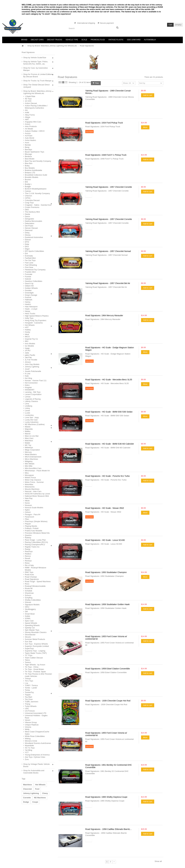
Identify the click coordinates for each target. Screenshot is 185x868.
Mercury (28, 452)
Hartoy (28, 302)
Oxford (28, 512)
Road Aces (29, 575)
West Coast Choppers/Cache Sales (37, 733)
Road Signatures (32, 579)
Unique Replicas (32, 725)
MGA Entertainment (33, 457)
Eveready (29, 256)
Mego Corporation (32, 450)
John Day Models (32, 364)
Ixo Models (29, 346)
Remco (28, 556)
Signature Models (32, 605)
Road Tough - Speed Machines (38, 581)
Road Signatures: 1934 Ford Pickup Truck (104, 123)
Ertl (26, 253)
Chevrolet (27, 789)
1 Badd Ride (30, 96)
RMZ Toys (29, 572)
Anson (28, 124)
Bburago (28, 154)
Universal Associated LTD (36, 713)
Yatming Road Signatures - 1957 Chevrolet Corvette (109, 187)
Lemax (28, 397)
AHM (27, 113)
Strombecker (30, 635)
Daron (27, 216)
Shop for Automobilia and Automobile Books (34, 772)
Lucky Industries (32, 422)
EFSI (27, 242)
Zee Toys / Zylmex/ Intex (35, 757)
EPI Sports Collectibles (34, 251)
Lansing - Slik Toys (33, 392)
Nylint (27, 510)
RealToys (29, 551)
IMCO (27, 337)
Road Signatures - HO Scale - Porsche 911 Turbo (107, 476)
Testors (28, 662)
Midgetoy (29, 461)
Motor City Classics (33, 480)
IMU (27, 341)
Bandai (28, 145)
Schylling (29, 598)
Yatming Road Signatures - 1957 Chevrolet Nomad (108, 251)
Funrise (28, 277)
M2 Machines (40, 798)
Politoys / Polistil (32, 528)
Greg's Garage (31, 295)
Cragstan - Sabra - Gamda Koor (38, 205)
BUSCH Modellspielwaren (36, 189)
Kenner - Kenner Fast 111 (36, 381)
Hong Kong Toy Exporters (36, 320)
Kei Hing (28, 378)
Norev (27, 503)
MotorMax (29, 484)
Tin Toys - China (32, 667)
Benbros (28, 156)
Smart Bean (30, 614)
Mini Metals (30, 464)
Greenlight (29, 293)
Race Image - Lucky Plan (35, 540)
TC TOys (29, 655)
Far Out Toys (30, 260)
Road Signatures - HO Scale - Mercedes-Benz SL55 (109, 380)
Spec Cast (29, 621)
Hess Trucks (30, 314)
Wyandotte (29, 745)
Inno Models (30, 344)
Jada (27, 353)
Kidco (27, 385)
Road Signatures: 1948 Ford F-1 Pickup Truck (106, 155)
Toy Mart (28, 697)
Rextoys (28, 561)
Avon (27, 143)
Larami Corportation (33, 394)
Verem (28, 720)
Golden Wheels (31, 288)
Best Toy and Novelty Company (38, 161)
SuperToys (29, 648)
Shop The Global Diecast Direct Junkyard (36, 86)
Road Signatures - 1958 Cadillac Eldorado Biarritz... (108, 829)
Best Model (30, 159)
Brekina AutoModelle (33, 170)
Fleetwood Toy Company (35, 270)
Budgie (28, 186)
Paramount (29, 517)
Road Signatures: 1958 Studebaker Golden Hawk (107, 604)
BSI (26, 182)
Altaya (27, 117)
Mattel (27, 443)
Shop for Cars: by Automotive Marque (35, 69)
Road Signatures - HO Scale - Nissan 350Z (105, 508)
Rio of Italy (29, 565)
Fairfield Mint (30, 258)
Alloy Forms (30, 115)
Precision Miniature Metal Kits (37, 533)
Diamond (29, 230)
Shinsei (28, 602)
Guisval (28, 297)
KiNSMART (30, 390)
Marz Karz (29, 438)
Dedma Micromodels (33, 221)
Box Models (30, 168)
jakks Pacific (30, 355)
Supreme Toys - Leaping (35, 651)
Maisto (28, 427)
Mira (27, 473)
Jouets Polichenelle (33, 371)
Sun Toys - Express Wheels (36, 644)
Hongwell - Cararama (34, 323)
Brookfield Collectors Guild (36, 175)
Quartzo (28, 535)
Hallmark (29, 300)
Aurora (28, 133)
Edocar (28, 240)
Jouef (27, 369)
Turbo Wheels (31, 706)
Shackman (29, 593)
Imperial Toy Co (31, 339)
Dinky (27, 233)
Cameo (28, 191)
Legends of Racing (33, 399)
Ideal (27, 334)
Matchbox (29, 441)
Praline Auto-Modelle (34, 531)
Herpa (27, 311)
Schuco (28, 595)
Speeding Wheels (32, 625)
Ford (37, 789)
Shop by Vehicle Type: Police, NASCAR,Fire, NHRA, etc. (36, 63)
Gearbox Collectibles (34, 281)
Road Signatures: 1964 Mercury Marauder (104, 315)
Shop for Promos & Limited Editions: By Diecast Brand (38, 75)
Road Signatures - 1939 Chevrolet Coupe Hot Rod (108, 701)
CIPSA (28, 198)
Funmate (29, 274)
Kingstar (28, 387)
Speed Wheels (31, 623)
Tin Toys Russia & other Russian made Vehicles (38, 675)
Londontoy (29, 415)
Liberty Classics (31, 401)
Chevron (28, 196)
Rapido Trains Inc (32, 547)
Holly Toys (29, 318)
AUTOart (29, 136)
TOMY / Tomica (31, 685)
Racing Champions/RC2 (35, 545)
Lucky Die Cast (31, 420)
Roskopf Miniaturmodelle (35, 586)
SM (26, 612)
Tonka (27, 690)
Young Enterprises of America (37, 755)
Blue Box (29, 163)
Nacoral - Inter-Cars (33, 491)
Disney (28, 235)
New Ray (29, 498)
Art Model (29, 129)
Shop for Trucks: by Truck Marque (37, 81)
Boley (27, 166)
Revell (27, 558)
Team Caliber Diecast (34, 658)
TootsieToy (29, 692)
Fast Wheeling (31, 265)
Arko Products (31, 126)
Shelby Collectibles (33, 600)
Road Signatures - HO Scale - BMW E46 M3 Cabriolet (109, 444)
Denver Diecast (31, 228)
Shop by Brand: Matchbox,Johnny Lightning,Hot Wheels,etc (52, 46)
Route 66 (29, 588)
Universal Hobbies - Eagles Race (36, 717)
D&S (27, 210)
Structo (28, 637)
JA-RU (28, 350)
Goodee (28, 290)
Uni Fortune (30, 711)
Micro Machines (31, 459)
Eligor (27, 249)
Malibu (28, 431)
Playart (28, 524)
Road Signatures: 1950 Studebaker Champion (106, 572)
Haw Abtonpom (31, 307)
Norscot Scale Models (34, 508)
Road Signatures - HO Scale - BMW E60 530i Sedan (109, 412)
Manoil (28, 434)
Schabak (29, 591)
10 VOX (28, 101)
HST (27, 327)
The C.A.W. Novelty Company (37, 193)
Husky (27, 332)
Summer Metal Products (35, 639)
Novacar (28, 505)
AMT (27, 119)
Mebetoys (29, 447)
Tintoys (28, 679)
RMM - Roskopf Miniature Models (35, 569)
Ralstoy (28, 538)
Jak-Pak (28, 357)
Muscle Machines (32, 489)
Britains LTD (30, 173)
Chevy (45, 793)
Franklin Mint (30, 272)
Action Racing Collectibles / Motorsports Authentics (36, 107)
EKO (27, 247)
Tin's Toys (29, 681)
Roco (27, 584)
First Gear (29, 267)
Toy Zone (29, 699)
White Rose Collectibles (35, 736)
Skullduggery (30, 609)
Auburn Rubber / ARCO (35, 131)
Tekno (27, 660)
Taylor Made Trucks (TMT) (36, 653)
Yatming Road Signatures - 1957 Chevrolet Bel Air (108, 283)
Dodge (26, 802)
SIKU (27, 607)
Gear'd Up (29, 283)
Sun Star (29, 642)
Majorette (29, 429)
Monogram (29, 475)
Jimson (28, 362)
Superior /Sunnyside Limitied (37, 646)
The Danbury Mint (32, 212)
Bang (27, 147)
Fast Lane (29, 263)
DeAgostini (29, 219)
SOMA (28, 618)
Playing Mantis (31, 526)
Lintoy (27, 408)
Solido (27, 616)
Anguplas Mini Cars (33, 122)
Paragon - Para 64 (33, 514)
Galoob (28, 279)
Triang (27, 704)
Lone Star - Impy (32, 417)
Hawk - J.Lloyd (31, 309)
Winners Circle (31, 741)
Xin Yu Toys (30, 748)
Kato (27, 376)
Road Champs (31, 577)
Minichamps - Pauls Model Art (37, 471)
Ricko (27, 563)
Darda (27, 214)
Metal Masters (31, 454)
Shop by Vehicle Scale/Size (35, 58)
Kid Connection (31, 383)
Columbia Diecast (32, 200)
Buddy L (28, 184)
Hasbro (28, 304)
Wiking (28, 739)
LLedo (27, 413)
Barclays (28, 150)
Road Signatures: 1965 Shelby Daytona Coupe (106, 797)
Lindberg (29, 406)
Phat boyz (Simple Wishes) (36, 521)
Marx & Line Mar (32, 436)
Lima (27, 404)
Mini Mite (29, 466)
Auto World (29, 138)
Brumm (28, 180)
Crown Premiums (32, 207)
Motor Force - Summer (34, 482)
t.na (26, 683)
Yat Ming (28, 750)
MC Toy (28, 445)
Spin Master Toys (32, 630)
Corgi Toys (29, 203)
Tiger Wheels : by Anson (35, 665)
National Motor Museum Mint (37, 496)
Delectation (30, 223)
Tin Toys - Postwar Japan (35, 672)
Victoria (28, 727)
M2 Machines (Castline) (35, 424)
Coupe (35, 802)
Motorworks (30, 487)
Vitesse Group (31, 722)
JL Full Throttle (31, 360)
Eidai (27, 244)
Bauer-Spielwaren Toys (34, 152)
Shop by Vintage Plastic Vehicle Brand (36, 765)
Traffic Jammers (32, 702)
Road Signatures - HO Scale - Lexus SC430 (105, 540)
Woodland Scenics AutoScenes (38, 743)
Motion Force (30, 478)
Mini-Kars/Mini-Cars (33, 468)
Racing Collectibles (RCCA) (36, 542)
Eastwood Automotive (34, 237)
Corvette (27, 798)
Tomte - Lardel (31, 688)
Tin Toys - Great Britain (34, 669)
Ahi (26, 110)
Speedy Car (30, 628)
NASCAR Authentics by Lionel (37, 494)
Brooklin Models (32, 177)
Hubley (28, 330)
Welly (27, 729)
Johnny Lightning (32, 367)
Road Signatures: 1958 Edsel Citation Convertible (108, 669)
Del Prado (29, 226)
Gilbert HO (29, 286)
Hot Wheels (30, 325)
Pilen (27, 519)
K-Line (28, 374)
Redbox (28, 554)
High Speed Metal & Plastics (37, 316)
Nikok (27, 501)
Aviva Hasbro (30, 140)
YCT (27, 752)
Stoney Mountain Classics (36, 632)
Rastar (28, 549)
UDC (27, 709)
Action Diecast (31, 103)
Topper (28, 695)
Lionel (27, 411)
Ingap (27, 348)
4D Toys (28, 99)
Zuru (27, 759)
